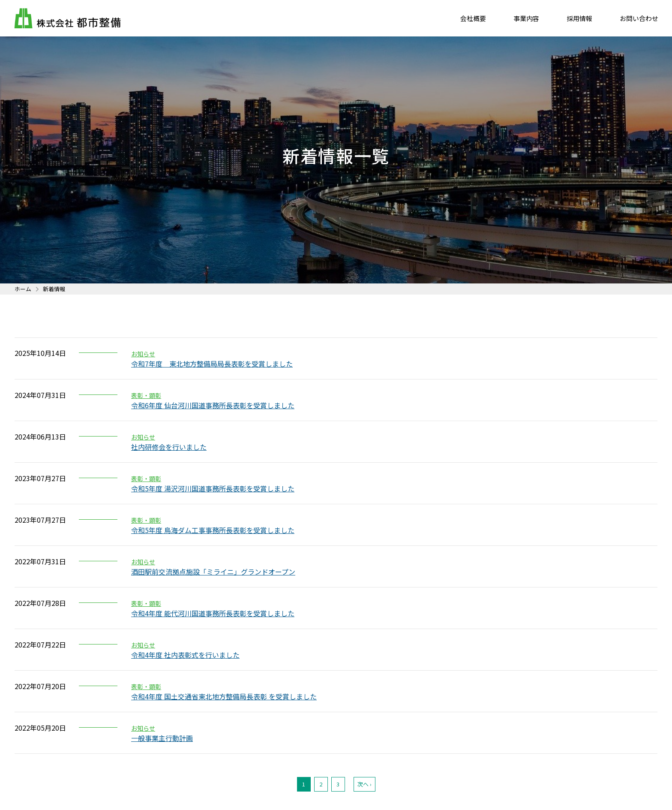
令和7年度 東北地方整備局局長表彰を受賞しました (212, 364)
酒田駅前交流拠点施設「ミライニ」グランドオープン (213, 572)
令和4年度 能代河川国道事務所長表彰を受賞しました (213, 613)
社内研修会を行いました (169, 447)
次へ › (364, 784)
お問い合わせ (639, 19)
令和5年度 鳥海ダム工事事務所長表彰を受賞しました (213, 530)
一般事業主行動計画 (162, 738)
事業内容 (526, 19)
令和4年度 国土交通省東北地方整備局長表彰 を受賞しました (224, 696)
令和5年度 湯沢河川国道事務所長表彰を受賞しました (213, 488)
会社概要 (473, 19)
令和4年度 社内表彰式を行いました (185, 655)
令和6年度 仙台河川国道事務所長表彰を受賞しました (213, 405)
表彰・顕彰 (146, 395)
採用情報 (579, 19)
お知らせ (143, 354)
